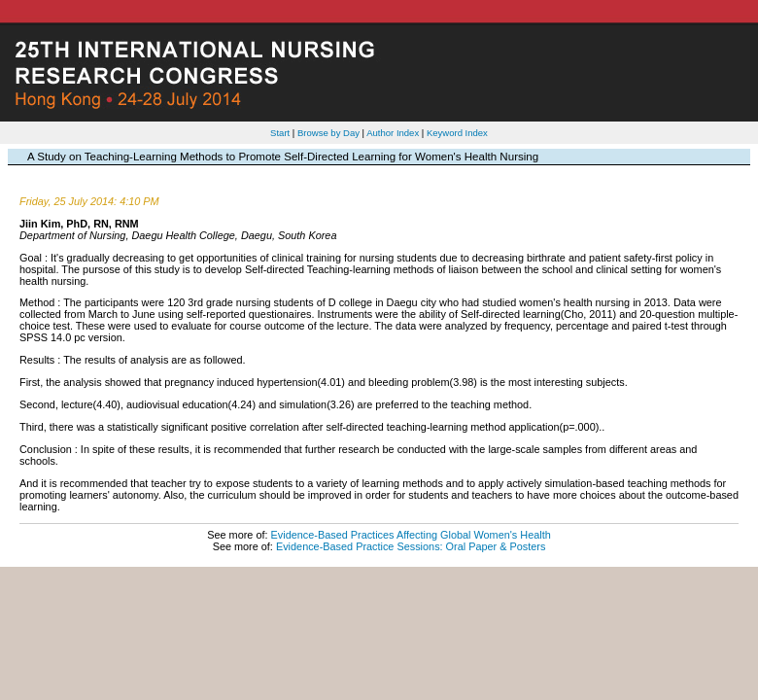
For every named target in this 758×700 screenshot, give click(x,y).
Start (280, 133)
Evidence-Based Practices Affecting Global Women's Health (411, 535)
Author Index (393, 133)
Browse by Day (328, 133)
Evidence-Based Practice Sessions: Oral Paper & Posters (411, 546)
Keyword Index (457, 133)
